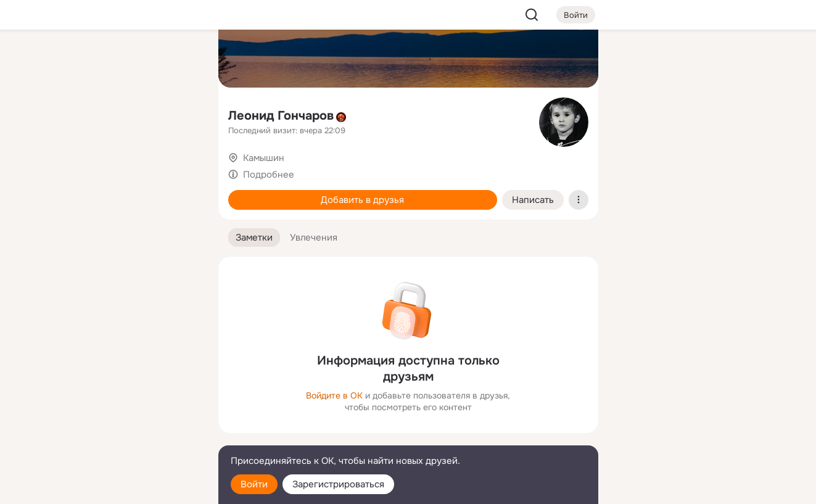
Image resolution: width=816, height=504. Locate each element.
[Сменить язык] (127, 435)
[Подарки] (73, 168)
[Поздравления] (126, 168)
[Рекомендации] (126, 222)
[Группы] (181, 59)
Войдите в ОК (334, 395)
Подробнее (269, 175)
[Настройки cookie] (127, 488)
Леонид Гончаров (281, 116)
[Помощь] (73, 222)
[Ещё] (127, 409)
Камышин (264, 158)
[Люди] (126, 114)
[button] (254, 238)
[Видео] (181, 114)
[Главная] (73, 59)
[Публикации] (73, 114)
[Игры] (181, 168)
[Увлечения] (126, 59)
